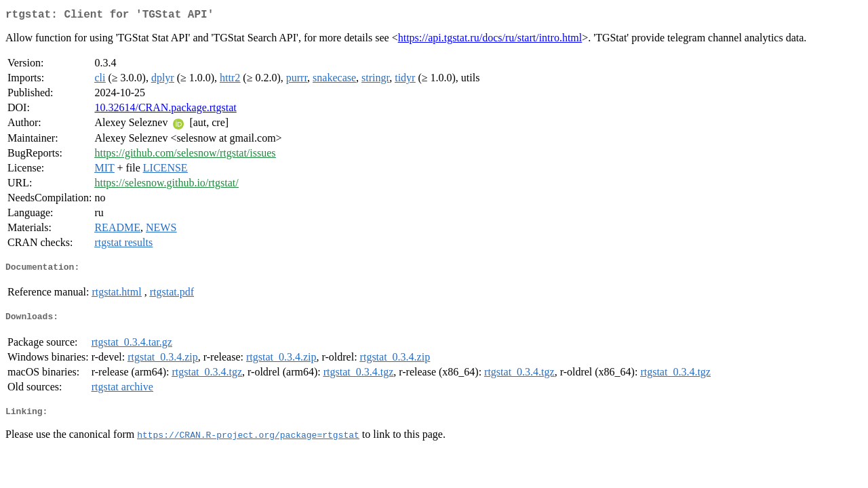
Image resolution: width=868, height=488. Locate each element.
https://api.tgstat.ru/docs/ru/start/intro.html (490, 40)
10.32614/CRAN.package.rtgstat (165, 110)
